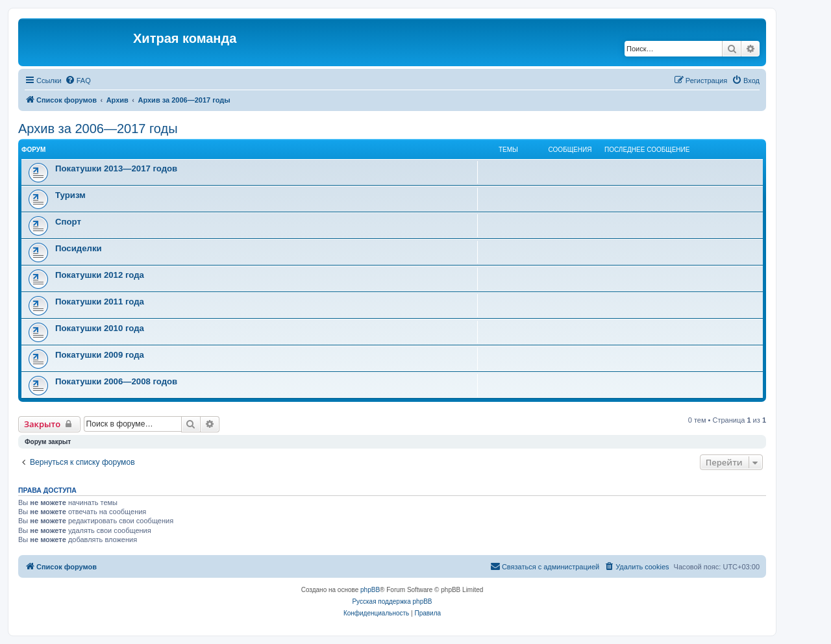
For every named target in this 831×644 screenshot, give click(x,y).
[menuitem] (78, 80)
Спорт (68, 222)
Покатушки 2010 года (100, 328)
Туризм (70, 195)
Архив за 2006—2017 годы (98, 129)
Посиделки (79, 248)
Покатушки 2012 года (100, 275)
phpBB (370, 590)
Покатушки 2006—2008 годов (116, 381)
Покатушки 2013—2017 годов (116, 168)
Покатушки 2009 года (100, 355)
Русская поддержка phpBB (392, 601)
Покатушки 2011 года (100, 302)
